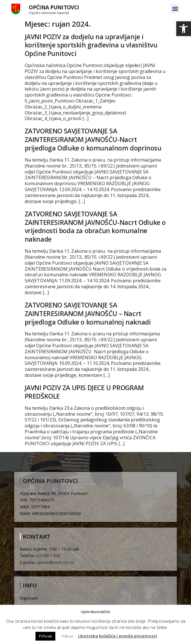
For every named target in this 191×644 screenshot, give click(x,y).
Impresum (29, 598)
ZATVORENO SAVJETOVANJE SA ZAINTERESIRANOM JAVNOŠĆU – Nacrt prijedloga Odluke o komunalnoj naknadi (88, 313)
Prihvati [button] (45, 636)
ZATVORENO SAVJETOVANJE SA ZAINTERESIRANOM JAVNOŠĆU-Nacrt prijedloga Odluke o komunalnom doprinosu (93, 139)
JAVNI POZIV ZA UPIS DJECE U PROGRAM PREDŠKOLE (84, 392)
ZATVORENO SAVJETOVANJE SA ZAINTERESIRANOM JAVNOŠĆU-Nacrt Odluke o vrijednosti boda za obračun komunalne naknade (95, 227)
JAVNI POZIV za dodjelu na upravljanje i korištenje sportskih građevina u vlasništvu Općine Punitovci (91, 45)
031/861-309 (48, 556)
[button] (184, 29)
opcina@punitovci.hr (55, 562)
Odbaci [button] (67, 636)
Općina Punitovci (54, 7)
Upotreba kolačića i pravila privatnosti (117, 636)
